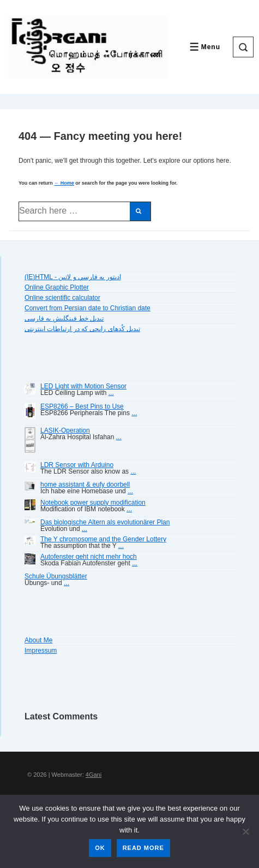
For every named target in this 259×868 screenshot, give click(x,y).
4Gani (94, 775)
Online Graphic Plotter (57, 287)
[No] (245, 831)
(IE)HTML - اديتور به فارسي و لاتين (73, 277)
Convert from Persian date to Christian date (88, 308)
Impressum (41, 651)
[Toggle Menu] (204, 47)
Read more (143, 848)
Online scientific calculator (62, 298)
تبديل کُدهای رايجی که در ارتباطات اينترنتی (82, 329)
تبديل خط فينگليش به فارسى (64, 318)
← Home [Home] (64, 183)
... (111, 393)
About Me (38, 640)
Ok (100, 848)
